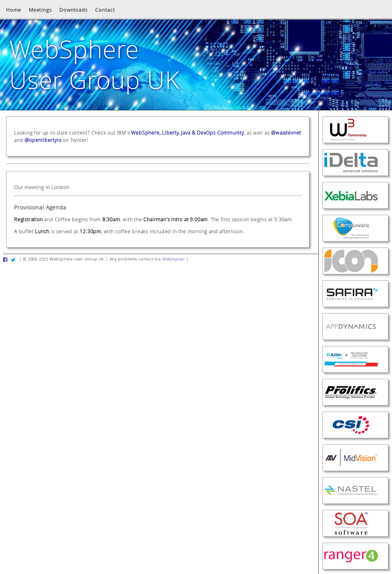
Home (14, 10)
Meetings (40, 10)
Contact (105, 10)
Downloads (73, 10)
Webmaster (174, 259)
